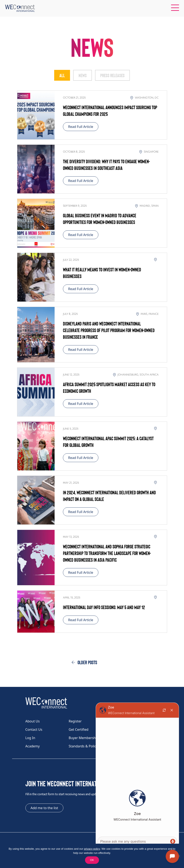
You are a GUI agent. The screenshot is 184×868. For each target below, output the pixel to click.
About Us (33, 721)
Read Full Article (81, 127)
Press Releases (113, 75)
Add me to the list (44, 808)
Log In (30, 738)
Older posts (87, 663)
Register (75, 721)
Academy (33, 746)
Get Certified (79, 730)
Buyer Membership (84, 738)
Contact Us (34, 730)
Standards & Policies (85, 746)
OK (92, 860)
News (82, 75)
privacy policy (92, 849)
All (61, 75)
